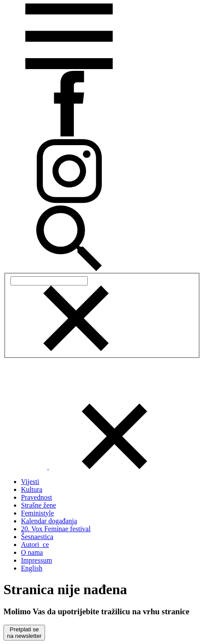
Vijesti (30, 482)
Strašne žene (38, 505)
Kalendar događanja (49, 521)
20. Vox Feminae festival (56, 529)
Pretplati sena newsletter (24, 633)
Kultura (32, 489)
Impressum (36, 560)
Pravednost (36, 497)
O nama (32, 552)
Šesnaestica (37, 537)
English (32, 568)
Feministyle (38, 513)
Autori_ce (35, 545)
